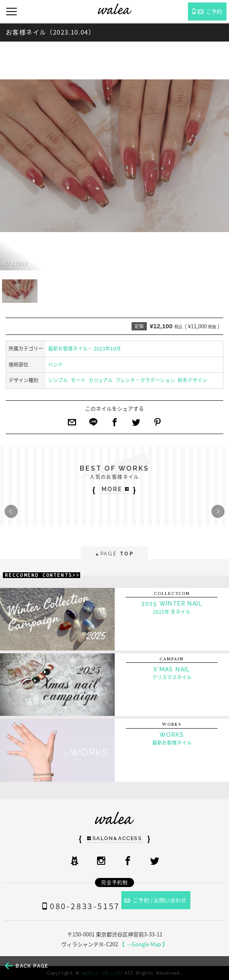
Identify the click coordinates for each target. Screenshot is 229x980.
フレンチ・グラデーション (145, 380)
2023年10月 (107, 348)
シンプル (58, 380)
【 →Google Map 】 (143, 944)
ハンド (56, 365)
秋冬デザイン (192, 380)
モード (78, 380)
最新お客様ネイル (68, 348)
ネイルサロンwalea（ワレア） (115, 9)
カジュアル (101, 380)
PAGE (114, 554)
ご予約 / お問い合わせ (155, 900)
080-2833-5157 (79, 906)
